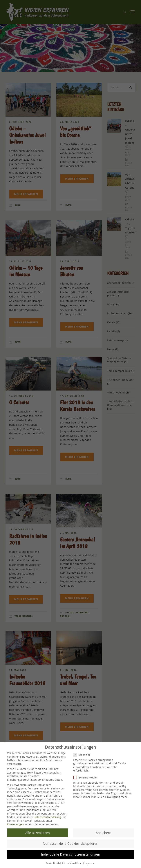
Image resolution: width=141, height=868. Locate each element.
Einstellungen (16, 824)
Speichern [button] (104, 833)
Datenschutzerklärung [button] (72, 863)
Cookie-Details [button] (53, 863)
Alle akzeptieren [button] (38, 833)
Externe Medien (87, 777)
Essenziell (83, 755)
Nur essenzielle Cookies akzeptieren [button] (70, 843)
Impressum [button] (90, 863)
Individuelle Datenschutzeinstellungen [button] (71, 854)
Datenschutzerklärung (47, 817)
